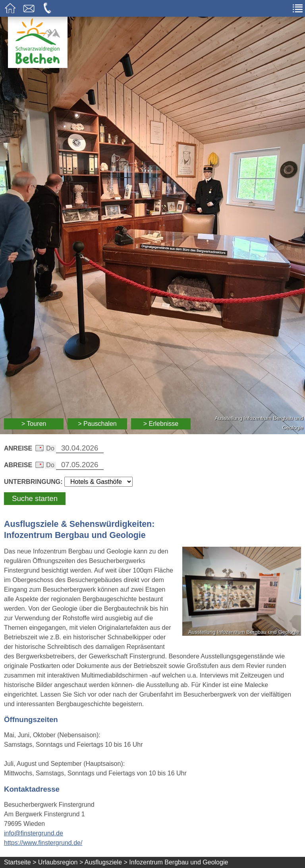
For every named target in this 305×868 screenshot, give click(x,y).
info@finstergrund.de (34, 833)
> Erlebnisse (161, 424)
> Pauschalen (97, 424)
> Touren (34, 424)
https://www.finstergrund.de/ (43, 843)
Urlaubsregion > (61, 862)
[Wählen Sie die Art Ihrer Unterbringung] (98, 482)
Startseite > (20, 862)
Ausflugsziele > (106, 862)
